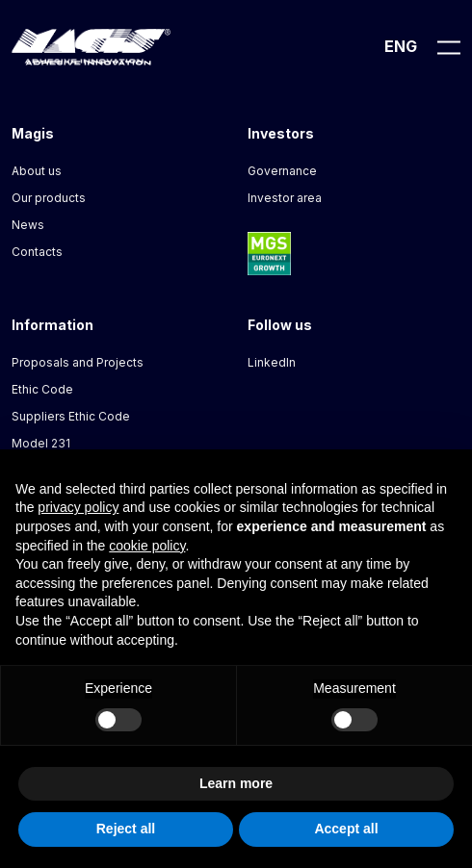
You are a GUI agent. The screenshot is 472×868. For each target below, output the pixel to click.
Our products (49, 198)
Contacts (37, 252)
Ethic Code (42, 389)
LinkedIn (272, 362)
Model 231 (41, 443)
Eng (401, 46)
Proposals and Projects (78, 362)
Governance (282, 171)
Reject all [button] (126, 829)
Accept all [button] (346, 829)
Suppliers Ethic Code (71, 416)
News (28, 225)
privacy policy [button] (78, 507)
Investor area (285, 198)
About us (37, 171)
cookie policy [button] (147, 546)
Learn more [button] (236, 783)
